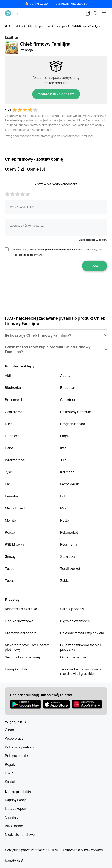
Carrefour (68, 400)
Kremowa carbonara (21, 633)
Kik (7, 484)
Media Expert (15, 508)
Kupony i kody (15, 800)
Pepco (10, 532)
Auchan (66, 376)
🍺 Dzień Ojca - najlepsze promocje (56, 4)
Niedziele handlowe (20, 835)
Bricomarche (15, 400)
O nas (9, 730)
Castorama (14, 412)
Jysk (8, 472)
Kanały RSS (14, 860)
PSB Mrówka (15, 544)
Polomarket (69, 532)
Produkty (18, 26)
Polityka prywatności (21, 747)
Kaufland (67, 472)
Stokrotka (68, 556)
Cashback (13, 817)
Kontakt (11, 782)
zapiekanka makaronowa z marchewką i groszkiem (81, 671)
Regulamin (13, 764)
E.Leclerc (12, 436)
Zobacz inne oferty (56, 94)
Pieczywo (61, 26)
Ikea (64, 448)
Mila (64, 508)
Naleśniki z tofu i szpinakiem (82, 633)
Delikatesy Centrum (76, 412)
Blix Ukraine (14, 826)
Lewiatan (12, 496)
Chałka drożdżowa (19, 621)
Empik (65, 436)
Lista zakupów (16, 809)
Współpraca (14, 738)
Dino (9, 424)
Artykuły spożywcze (39, 26)
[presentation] (56, 284)
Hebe (9, 448)
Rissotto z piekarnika (21, 609)
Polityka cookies (17, 756)
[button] (56, 335)
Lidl (63, 496)
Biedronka (13, 388)
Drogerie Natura (73, 424)
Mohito (10, 520)
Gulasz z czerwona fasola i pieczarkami (81, 647)
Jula (64, 460)
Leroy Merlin (70, 484)
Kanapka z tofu (17, 669)
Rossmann (69, 544)
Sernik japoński (72, 609)
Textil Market (70, 569)
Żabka (65, 581)
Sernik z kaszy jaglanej (23, 657)
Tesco (10, 569)
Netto (65, 520)
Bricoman (68, 388)
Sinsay (10, 556)
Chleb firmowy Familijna (86, 26)
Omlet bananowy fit (76, 657)
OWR (9, 773)
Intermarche (15, 460)
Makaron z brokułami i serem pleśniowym (27, 647)
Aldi (8, 376)
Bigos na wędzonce (75, 621)
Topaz (10, 581)
